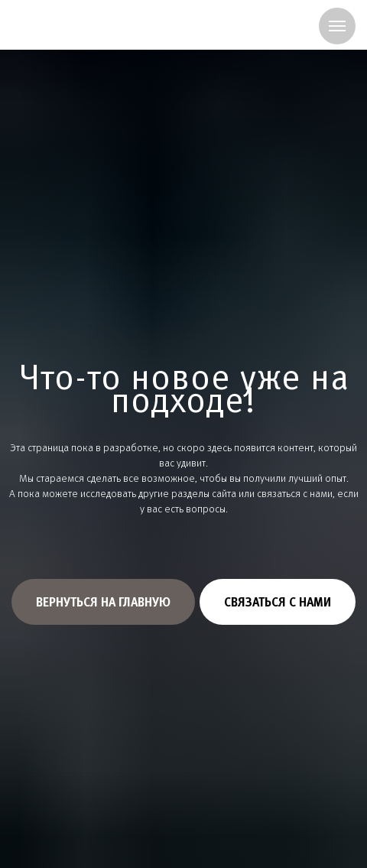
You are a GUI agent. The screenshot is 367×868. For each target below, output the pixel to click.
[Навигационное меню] (337, 26)
